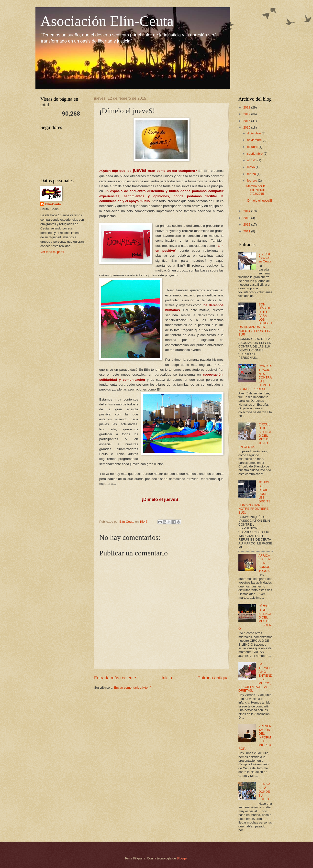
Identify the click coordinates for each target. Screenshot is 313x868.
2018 (247, 107)
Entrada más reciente (115, 678)
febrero (252, 180)
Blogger (182, 858)
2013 (247, 218)
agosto (252, 160)
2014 (247, 211)
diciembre (254, 133)
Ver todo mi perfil (52, 252)
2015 (247, 127)
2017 (247, 114)
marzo (252, 174)
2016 (247, 121)
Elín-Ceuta (53, 204)
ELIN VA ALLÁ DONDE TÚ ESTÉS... (265, 792)
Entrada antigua (213, 678)
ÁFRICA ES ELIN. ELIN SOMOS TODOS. (265, 563)
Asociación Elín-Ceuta (107, 21)
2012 (247, 224)
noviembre (255, 140)
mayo (251, 167)
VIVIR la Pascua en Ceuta (265, 258)
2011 (247, 231)
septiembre (255, 154)
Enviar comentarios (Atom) (133, 688)
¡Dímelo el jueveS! (259, 201)
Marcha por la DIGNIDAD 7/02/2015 (256, 190)
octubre (253, 147)
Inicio (167, 678)
